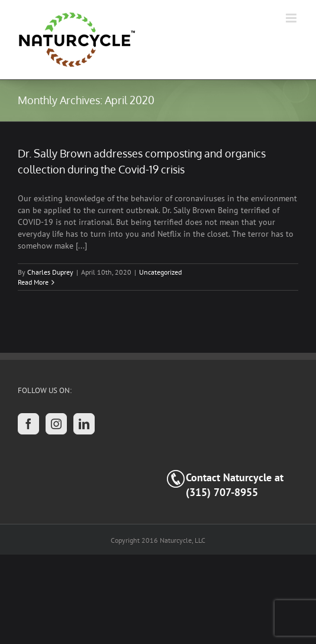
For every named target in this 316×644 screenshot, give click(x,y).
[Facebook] (28, 424)
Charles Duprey (50, 272)
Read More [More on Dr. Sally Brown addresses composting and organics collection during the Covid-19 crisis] (33, 282)
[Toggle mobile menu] (292, 18)
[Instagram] (56, 424)
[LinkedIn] (84, 424)
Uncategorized (160, 272)
